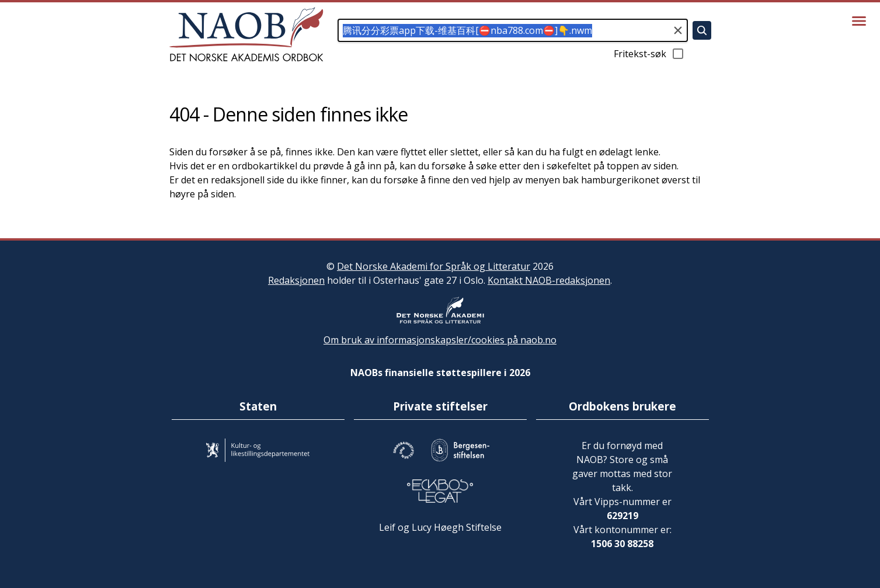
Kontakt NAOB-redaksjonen (549, 280)
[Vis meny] (859, 21)
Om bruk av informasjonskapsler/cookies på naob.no (440, 340)
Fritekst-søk (649, 54)
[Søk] (702, 30)
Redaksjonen (296, 280)
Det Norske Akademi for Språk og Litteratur (434, 266)
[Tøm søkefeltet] (678, 30)
